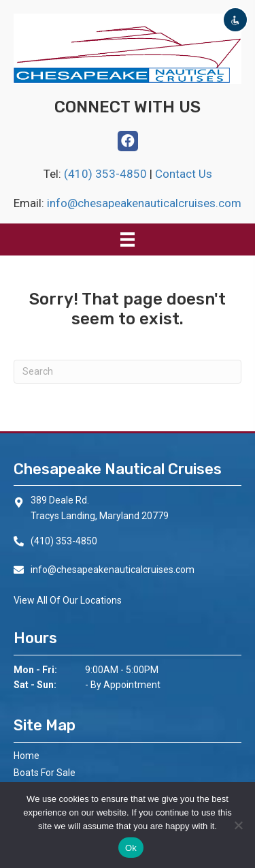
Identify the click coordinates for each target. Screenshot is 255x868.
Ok (131, 848)
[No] (238, 825)
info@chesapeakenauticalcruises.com (144, 203)
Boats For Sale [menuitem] (45, 773)
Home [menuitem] (27, 756)
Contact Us (184, 174)
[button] (128, 141)
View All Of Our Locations (68, 600)
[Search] (128, 372)
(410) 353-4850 (107, 174)
